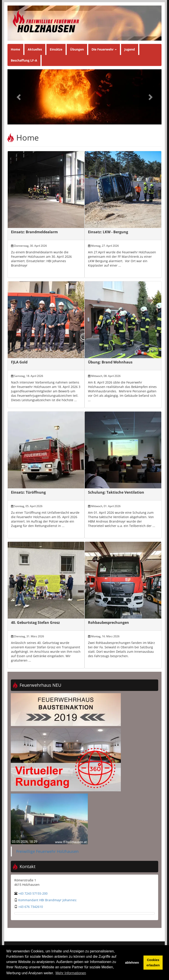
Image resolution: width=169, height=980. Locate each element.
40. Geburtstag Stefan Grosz (35, 623)
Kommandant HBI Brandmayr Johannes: (48, 900)
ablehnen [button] (132, 963)
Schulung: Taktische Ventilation (116, 492)
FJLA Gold (19, 362)
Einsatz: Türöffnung (28, 492)
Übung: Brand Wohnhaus (110, 362)
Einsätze (56, 49)
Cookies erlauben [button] (153, 963)
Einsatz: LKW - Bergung (108, 232)
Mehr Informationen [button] (71, 973)
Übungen (77, 49)
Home (15, 49)
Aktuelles (35, 49)
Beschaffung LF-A (24, 60)
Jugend (130, 49)
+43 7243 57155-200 (33, 893)
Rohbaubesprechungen (108, 623)
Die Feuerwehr (104, 49)
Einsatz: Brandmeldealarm (34, 232)
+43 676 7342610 (31, 907)
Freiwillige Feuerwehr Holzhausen (47, 851)
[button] (19, 97)
